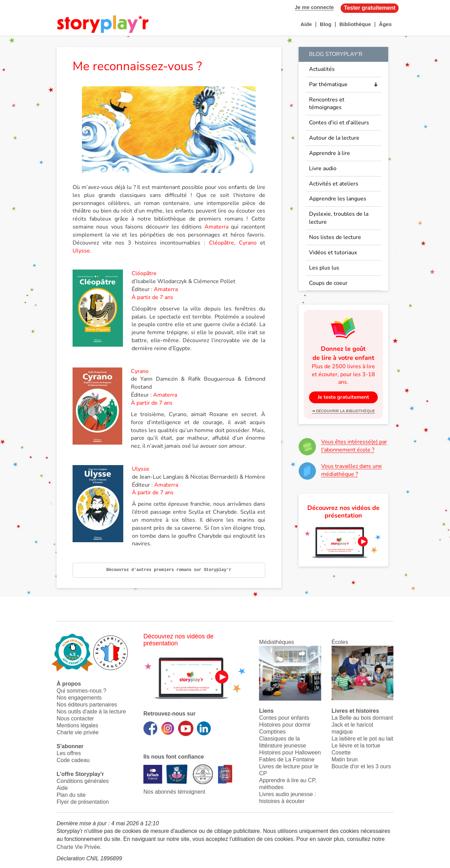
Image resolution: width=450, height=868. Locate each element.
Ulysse (81, 251)
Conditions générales (83, 781)
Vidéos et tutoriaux (333, 253)
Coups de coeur (328, 283)
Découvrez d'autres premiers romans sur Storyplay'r (169, 570)
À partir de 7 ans (152, 297)
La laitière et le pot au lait (362, 739)
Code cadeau (73, 760)
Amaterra (216, 227)
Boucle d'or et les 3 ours (361, 766)
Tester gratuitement (370, 8)
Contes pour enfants (284, 718)
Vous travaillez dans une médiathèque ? (352, 470)
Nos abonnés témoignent (174, 792)
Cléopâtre (222, 243)
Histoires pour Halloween (290, 753)
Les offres (69, 753)
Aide (306, 24)
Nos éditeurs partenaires (87, 705)
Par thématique (328, 84)
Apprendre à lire (330, 153)
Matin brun (345, 759)
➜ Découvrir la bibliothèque (343, 411)
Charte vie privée (78, 732)
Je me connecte (314, 7)
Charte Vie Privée (78, 847)
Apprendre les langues (338, 199)
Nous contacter (75, 718)
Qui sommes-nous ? (81, 691)
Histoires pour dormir (285, 725)
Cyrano (248, 243)
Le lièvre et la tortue (356, 746)
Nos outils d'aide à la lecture (91, 712)
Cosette (341, 753)
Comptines (272, 732)
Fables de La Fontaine (287, 759)
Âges (385, 24)
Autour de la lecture (334, 138)
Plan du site (71, 795)
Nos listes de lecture (335, 237)
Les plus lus (324, 268)
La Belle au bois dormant (362, 718)
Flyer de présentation (83, 802)
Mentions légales (77, 725)
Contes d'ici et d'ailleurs (339, 123)
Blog (326, 24)
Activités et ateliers (334, 184)
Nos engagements (79, 698)
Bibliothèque (355, 24)
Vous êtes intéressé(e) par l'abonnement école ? (354, 446)
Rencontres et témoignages (327, 104)
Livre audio (323, 168)
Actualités (322, 69)
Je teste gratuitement (343, 397)
